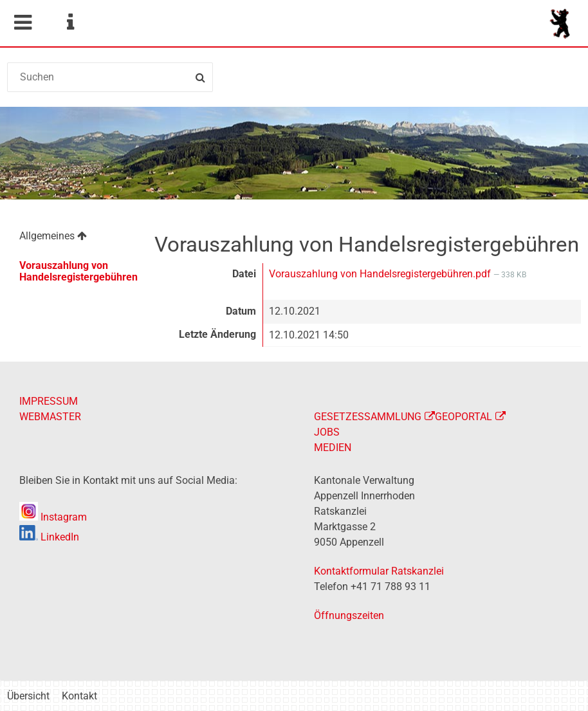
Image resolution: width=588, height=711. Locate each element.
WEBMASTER (50, 417)
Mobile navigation (23, 23)
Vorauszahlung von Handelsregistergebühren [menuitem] (78, 271)
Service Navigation (70, 23)
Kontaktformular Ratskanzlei (379, 571)
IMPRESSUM (49, 401)
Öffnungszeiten (349, 615)
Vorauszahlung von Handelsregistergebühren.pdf (381, 274)
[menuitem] (73, 238)
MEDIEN (333, 448)
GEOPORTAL (464, 417)
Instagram (53, 517)
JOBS (327, 432)
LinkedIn (49, 537)
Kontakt (79, 696)
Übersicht (28, 696)
